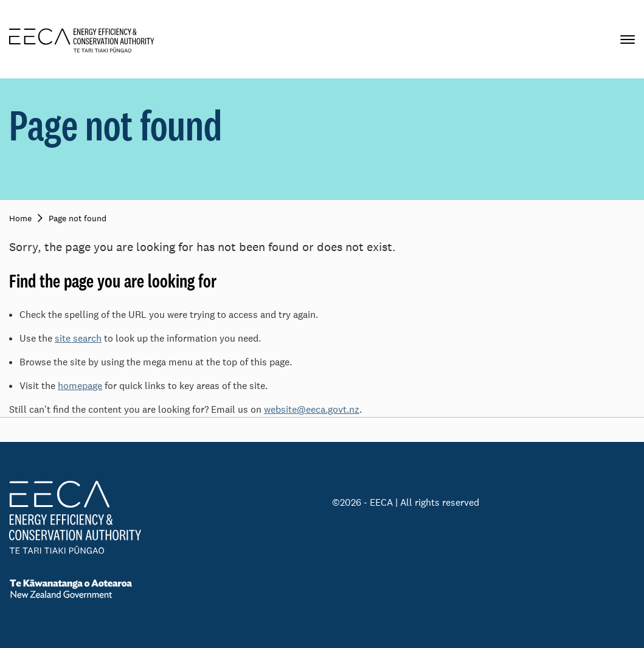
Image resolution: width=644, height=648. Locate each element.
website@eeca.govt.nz (312, 409)
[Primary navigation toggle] (628, 39)
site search (78, 338)
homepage (80, 386)
